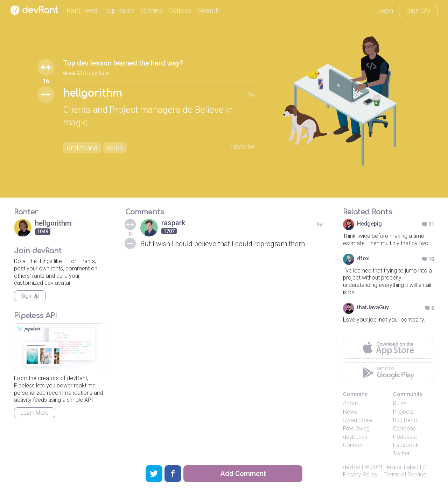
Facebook (406, 445)
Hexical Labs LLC (405, 467)
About (350, 403)
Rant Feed (82, 11)
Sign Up (418, 11)
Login (385, 11)
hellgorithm (92, 94)
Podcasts (405, 437)
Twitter (401, 453)
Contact (353, 445)
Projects (403, 412)
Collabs (180, 11)
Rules (400, 403)
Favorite (242, 146)
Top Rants (119, 11)
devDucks (355, 437)
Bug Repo (405, 420)
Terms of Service (405, 474)
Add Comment (243, 474)
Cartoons (404, 429)
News (350, 412)
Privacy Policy (360, 474)
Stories (152, 11)
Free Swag (356, 429)
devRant (353, 467)
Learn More (35, 413)
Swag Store (358, 420)
